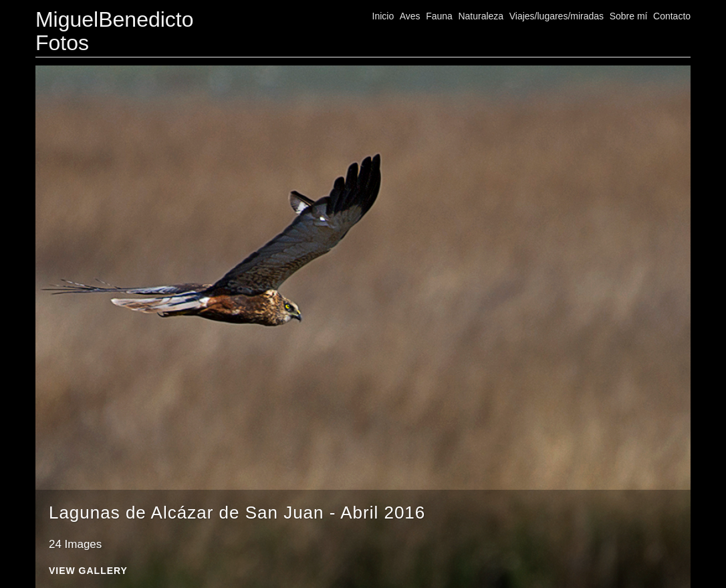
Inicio (383, 16)
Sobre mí (629, 16)
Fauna (439, 16)
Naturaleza (481, 16)
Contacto (672, 16)
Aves (410, 16)
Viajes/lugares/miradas (557, 16)
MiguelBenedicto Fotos (115, 31)
